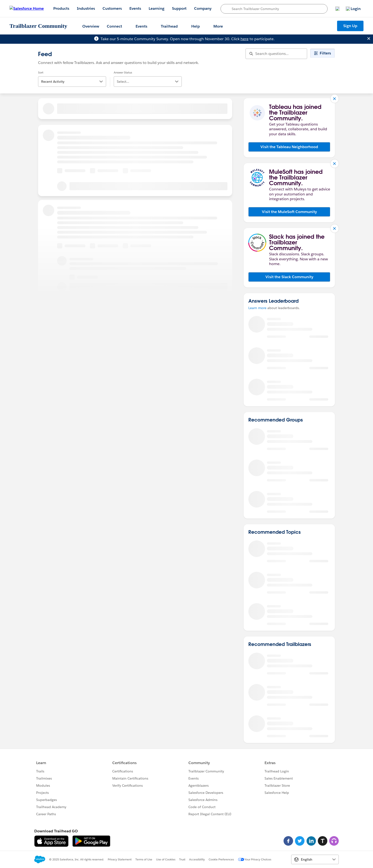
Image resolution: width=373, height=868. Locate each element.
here (245, 39)
